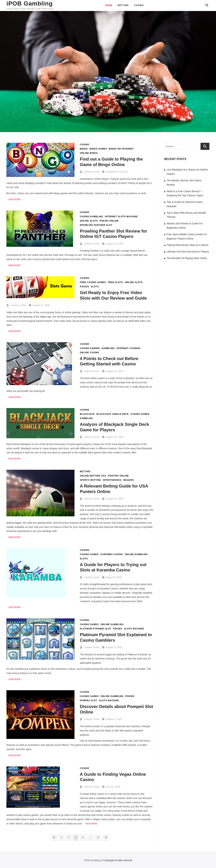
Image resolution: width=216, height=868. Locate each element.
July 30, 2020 (111, 787)
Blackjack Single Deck (113, 414)
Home (109, 5)
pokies (84, 287)
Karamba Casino (112, 554)
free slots (115, 282)
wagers (129, 480)
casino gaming (90, 348)
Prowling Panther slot (96, 225)
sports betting (90, 480)
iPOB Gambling (30, 4)
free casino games (93, 282)
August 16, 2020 (113, 244)
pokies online (109, 221)
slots (95, 287)
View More (14, 199)
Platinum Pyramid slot (96, 629)
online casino (89, 353)
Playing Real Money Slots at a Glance (188, 245)
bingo (84, 149)
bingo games (98, 149)
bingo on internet (121, 149)
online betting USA (93, 476)
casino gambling (91, 217)
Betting (123, 5)
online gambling (136, 554)
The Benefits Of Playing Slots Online (187, 258)
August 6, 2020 (112, 577)
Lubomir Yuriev (90, 172)
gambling (108, 348)
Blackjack (87, 414)
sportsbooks (112, 480)
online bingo (89, 153)
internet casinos (128, 348)
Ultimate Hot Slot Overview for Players (188, 252)
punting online (118, 476)
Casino (139, 5)
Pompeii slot (88, 701)
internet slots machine (121, 217)
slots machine (134, 629)
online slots (89, 221)
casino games (140, 414)
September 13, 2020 (115, 172)
